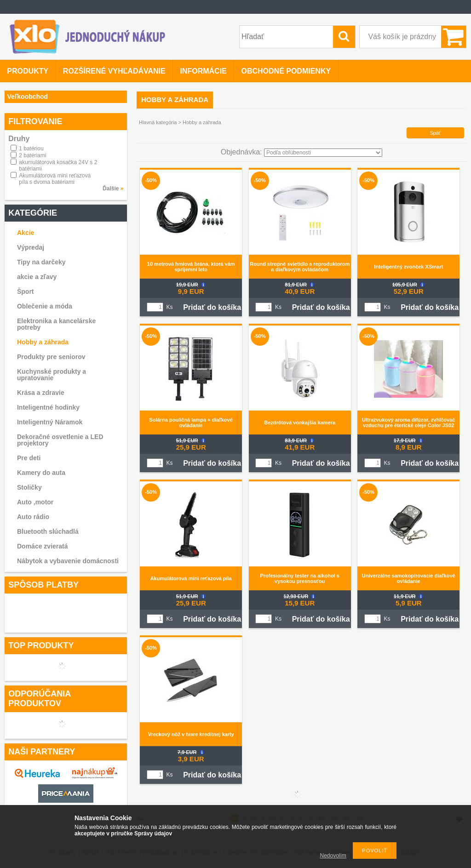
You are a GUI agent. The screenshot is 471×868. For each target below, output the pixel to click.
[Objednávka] (323, 153)
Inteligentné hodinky (48, 407)
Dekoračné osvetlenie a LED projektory (60, 440)
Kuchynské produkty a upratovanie (52, 375)
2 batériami (32, 155)
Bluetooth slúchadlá (48, 531)
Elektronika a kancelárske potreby (56, 324)
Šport (26, 291)
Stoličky (29, 487)
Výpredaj (31, 247)
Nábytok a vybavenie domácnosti (68, 561)
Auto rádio (33, 517)
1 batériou (31, 148)
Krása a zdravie (41, 393)
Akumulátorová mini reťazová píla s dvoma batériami (55, 179)
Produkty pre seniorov (51, 357)
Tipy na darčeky (41, 262)
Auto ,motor (35, 502)
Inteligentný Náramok (50, 422)
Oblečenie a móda (45, 306)
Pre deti (29, 458)
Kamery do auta (41, 473)
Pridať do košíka (212, 307)
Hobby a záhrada (43, 342)
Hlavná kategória (158, 122)
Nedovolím (333, 856)
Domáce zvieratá (43, 546)
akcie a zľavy (37, 277)
